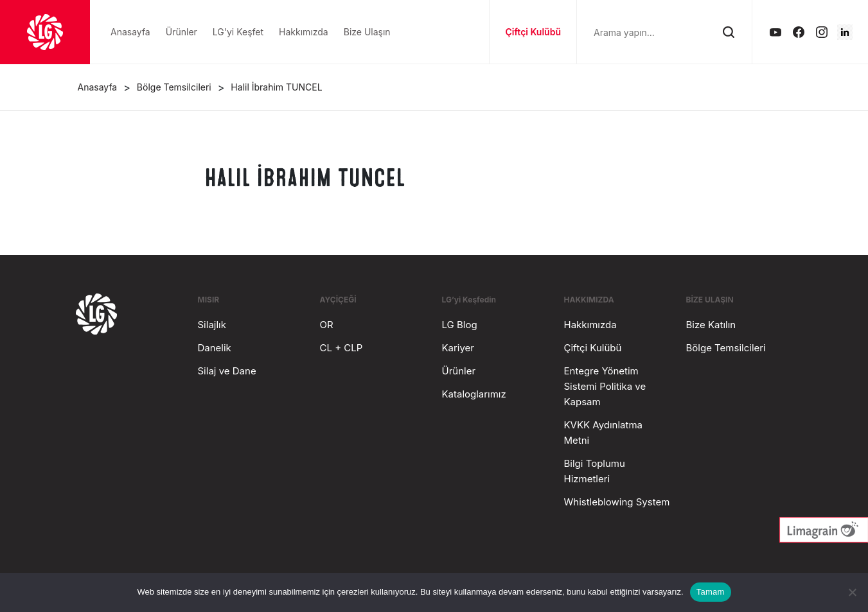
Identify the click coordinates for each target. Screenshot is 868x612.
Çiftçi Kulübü (533, 32)
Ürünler (459, 371)
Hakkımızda (590, 325)
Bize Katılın (711, 325)
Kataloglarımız (474, 394)
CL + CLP (341, 348)
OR (327, 325)
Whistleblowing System (617, 502)
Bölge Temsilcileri (726, 348)
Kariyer (458, 348)
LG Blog (460, 325)
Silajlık (212, 325)
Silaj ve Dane (227, 371)
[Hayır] (852, 592)
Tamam (711, 592)
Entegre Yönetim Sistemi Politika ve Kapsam (605, 386)
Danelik (215, 348)
